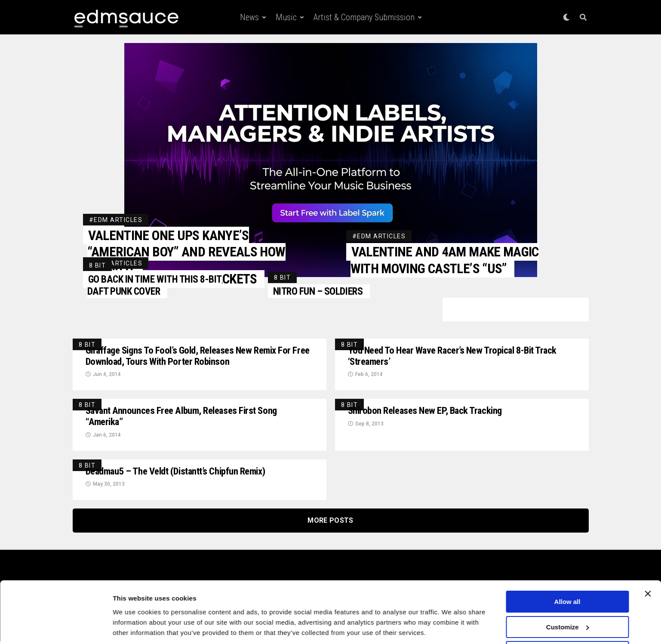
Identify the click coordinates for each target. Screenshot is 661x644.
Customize (568, 598)
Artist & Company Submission (364, 17)
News (249, 17)
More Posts (330, 523)
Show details (133, 627)
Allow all (567, 572)
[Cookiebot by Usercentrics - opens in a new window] (56, 627)
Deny (567, 623)
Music (286, 17)
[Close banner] (648, 564)
